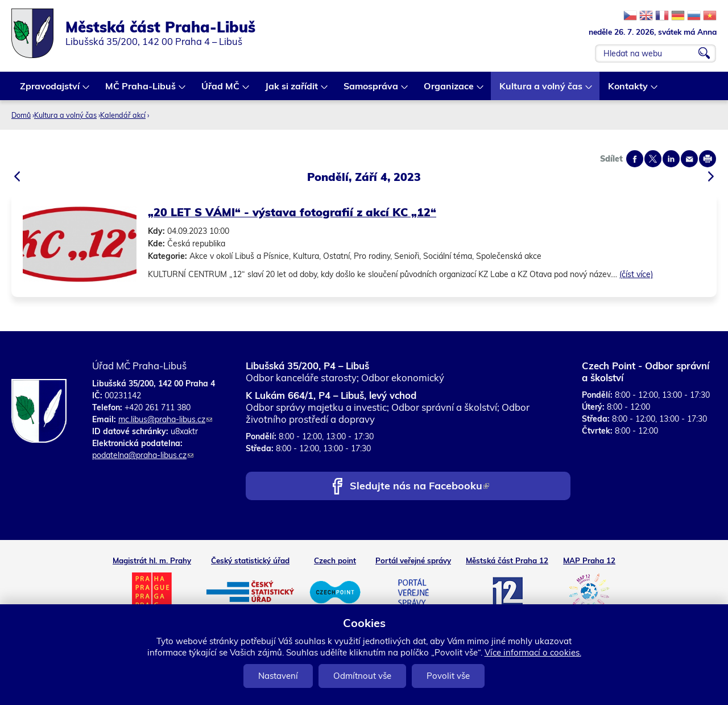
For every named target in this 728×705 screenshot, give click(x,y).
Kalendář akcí (123, 115)
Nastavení (278, 676)
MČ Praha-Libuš (141, 90)
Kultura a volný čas (541, 90)
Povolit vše (448, 676)
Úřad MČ (221, 90)
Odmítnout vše (362, 676)
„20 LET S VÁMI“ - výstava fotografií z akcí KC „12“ (292, 212)
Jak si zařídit (292, 90)
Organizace (449, 90)
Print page (708, 159)
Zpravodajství (50, 90)
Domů (21, 115)
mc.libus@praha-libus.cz (165, 419)
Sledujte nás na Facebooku (419, 487)
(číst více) (636, 274)
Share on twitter (653, 159)
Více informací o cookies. (533, 652)
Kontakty (628, 90)
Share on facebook (635, 159)
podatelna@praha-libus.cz (143, 455)
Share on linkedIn (671, 159)
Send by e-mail (689, 159)
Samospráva (371, 90)
